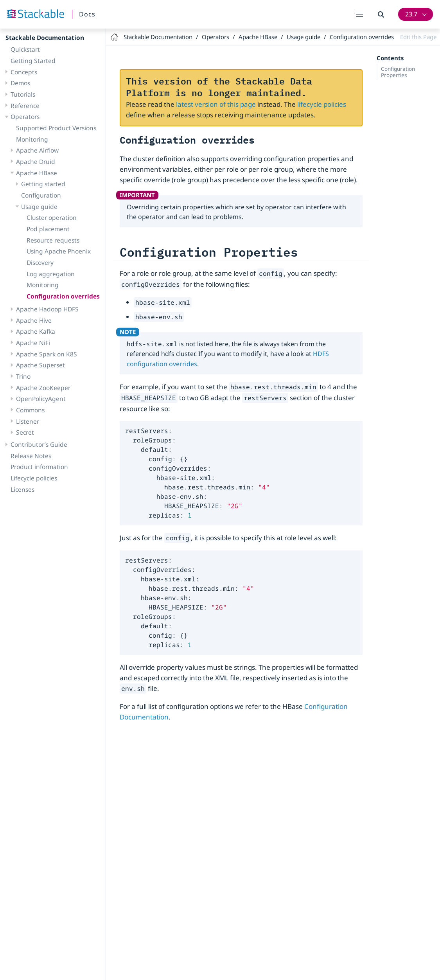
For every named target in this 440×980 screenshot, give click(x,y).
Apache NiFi (33, 343)
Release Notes (31, 456)
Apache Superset (40, 365)
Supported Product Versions (56, 128)
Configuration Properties (398, 72)
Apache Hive (34, 320)
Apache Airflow (37, 150)
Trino (23, 376)
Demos (20, 83)
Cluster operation (52, 218)
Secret (25, 432)
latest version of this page (216, 104)
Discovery (40, 263)
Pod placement (48, 229)
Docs (87, 14)
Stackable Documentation (45, 38)
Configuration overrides (63, 296)
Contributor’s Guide (39, 444)
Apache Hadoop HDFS (47, 309)
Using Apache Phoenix (59, 251)
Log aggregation (51, 274)
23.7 (411, 14)
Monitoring (32, 139)
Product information (39, 467)
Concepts (24, 72)
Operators (25, 117)
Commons (30, 410)
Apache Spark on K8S (47, 354)
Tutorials (23, 94)
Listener (28, 421)
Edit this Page (418, 37)
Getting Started (33, 61)
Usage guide (39, 207)
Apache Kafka (36, 331)
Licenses (22, 489)
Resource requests (53, 240)
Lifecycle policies (34, 478)
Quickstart (25, 49)
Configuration (41, 195)
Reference (25, 106)
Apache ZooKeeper (43, 388)
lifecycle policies (322, 104)
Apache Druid (36, 162)
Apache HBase (37, 173)
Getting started (43, 184)
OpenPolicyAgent (41, 399)
